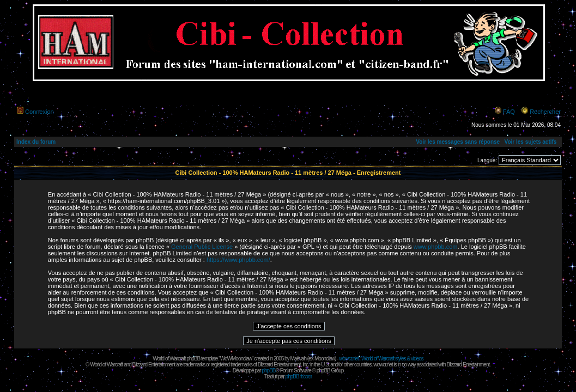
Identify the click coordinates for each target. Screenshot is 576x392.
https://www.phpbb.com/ (238, 260)
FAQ (509, 112)
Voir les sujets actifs (530, 142)
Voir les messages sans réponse (458, 142)
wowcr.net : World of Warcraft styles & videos (381, 359)
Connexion (40, 112)
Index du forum (36, 142)
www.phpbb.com (436, 247)
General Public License (202, 247)
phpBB (268, 370)
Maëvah (298, 359)
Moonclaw (325, 359)
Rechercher (545, 112)
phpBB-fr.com (299, 376)
